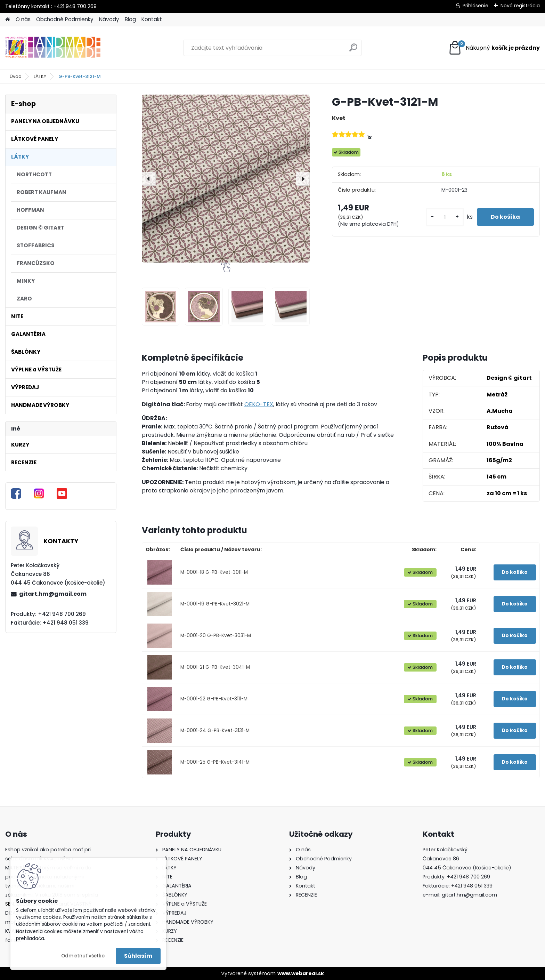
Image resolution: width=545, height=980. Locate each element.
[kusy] (445, 217)
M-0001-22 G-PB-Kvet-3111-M (214, 699)
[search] (353, 50)
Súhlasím (138, 956)
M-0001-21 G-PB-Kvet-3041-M (215, 667)
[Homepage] (8, 20)
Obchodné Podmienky (65, 19)
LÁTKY (40, 76)
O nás (23, 19)
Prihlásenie (475, 6)
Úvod (16, 76)
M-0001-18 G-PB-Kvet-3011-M (214, 572)
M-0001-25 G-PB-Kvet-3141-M (215, 762)
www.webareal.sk (301, 973)
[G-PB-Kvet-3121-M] (226, 179)
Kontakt (152, 19)
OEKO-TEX (259, 404)
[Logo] (53, 48)
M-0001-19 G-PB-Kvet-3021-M (215, 604)
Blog (130, 19)
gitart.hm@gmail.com (53, 594)
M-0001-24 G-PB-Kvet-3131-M (215, 730)
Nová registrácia (520, 6)
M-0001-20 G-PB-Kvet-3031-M (216, 636)
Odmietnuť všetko (83, 956)
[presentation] (149, 179)
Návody (109, 19)
